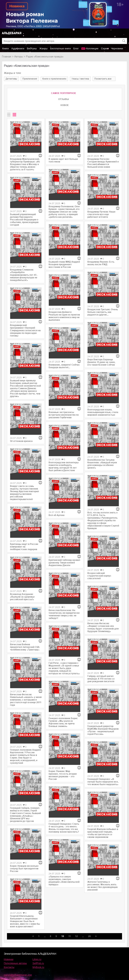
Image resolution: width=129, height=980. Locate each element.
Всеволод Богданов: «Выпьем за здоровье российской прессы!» (22, 597)
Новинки (9, 959)
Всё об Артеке (57, 515)
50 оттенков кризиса (21, 441)
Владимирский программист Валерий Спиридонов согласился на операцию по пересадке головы (25, 330)
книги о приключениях (54, 79)
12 (76, 936)
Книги (5, 48)
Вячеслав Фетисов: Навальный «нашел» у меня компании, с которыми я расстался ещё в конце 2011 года (26, 700)
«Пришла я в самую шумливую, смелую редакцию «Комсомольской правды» (64, 881)
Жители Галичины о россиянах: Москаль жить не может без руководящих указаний (103, 886)
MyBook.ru (38, 967)
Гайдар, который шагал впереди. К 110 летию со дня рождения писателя (101, 679)
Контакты (9, 967)
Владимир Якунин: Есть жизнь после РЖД (101, 263)
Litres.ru (37, 959)
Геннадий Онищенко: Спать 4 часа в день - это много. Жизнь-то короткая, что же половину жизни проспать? (64, 828)
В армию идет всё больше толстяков (63, 160)
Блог (76, 48)
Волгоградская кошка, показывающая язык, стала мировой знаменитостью (103, 412)
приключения (30, 79)
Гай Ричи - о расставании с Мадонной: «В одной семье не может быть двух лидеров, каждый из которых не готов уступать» (64, 668)
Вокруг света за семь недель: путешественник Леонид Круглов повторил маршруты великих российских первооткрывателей (24, 493)
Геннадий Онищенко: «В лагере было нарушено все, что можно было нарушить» (103, 782)
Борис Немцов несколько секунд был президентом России (24, 869)
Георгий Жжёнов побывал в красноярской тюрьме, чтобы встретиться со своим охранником (103, 833)
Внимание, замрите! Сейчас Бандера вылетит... (64, 366)
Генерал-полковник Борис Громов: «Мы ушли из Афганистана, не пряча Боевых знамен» (63, 722)
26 (89, 936)
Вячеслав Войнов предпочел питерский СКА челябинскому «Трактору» (25, 647)
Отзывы (64, 99)
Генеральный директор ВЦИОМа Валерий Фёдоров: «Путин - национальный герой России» (103, 730)
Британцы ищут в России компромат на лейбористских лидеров (24, 547)
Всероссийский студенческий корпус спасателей (99, 576)
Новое (65, 105)
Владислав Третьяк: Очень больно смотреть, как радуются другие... (103, 312)
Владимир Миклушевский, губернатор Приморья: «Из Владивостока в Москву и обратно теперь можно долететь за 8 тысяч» (25, 164)
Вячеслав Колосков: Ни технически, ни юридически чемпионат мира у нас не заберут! (64, 614)
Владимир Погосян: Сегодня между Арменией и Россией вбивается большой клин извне (103, 163)
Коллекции (92, 48)
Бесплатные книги (60, 48)
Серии (105, 48)
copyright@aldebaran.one (18, 975)
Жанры (43, 48)
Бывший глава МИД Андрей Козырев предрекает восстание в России (64, 264)
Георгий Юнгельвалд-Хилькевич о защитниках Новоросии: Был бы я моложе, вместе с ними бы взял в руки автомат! (25, 921)
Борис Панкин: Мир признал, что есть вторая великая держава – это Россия (63, 775)
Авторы (19, 57)
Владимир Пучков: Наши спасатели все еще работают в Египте (101, 214)
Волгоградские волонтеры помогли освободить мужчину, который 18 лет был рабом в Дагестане (64, 466)
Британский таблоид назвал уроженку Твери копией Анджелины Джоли (64, 563)
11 (70, 936)
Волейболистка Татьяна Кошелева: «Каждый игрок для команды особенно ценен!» (102, 464)
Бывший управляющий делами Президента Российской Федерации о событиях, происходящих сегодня (24, 220)
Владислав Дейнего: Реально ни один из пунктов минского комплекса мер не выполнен (64, 316)
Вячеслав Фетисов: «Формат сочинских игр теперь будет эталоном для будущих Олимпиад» (103, 627)
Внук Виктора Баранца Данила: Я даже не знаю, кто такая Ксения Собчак (101, 362)
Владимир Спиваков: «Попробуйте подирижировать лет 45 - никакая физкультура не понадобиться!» (24, 275)
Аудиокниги (18, 48)
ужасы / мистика (80, 79)
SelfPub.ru (38, 963)
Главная (6, 57)
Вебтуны (32, 48)
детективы (11, 79)
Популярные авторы (15, 963)
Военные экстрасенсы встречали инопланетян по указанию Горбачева (64, 415)
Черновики (117, 48)
